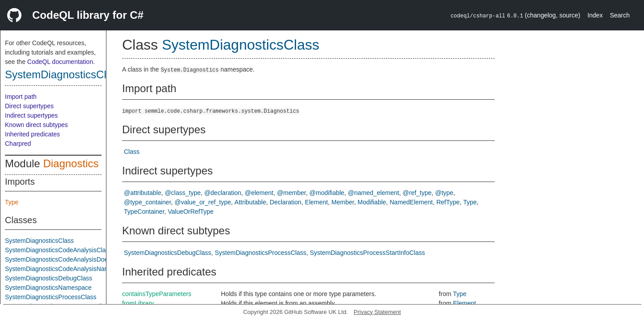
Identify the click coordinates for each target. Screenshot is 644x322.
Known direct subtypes (36, 125)
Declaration (286, 202)
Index (595, 15)
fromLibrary (138, 303)
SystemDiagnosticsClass (64, 74)
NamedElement (411, 202)
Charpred (18, 144)
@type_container (147, 202)
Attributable (250, 202)
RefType (448, 202)
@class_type (182, 193)
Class (132, 152)
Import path (21, 97)
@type (444, 193)
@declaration (223, 193)
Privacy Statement (377, 312)
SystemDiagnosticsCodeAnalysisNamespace (67, 269)
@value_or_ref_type (203, 202)
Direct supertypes (29, 106)
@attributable (142, 193)
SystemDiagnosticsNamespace (48, 288)
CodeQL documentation (60, 62)
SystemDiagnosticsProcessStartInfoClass (368, 253)
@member (291, 193)
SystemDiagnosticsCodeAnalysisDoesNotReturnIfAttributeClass (93, 259)
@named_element (374, 193)
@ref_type (417, 193)
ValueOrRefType (191, 212)
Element (316, 202)
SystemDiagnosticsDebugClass (49, 278)
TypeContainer (144, 212)
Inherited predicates (32, 134)
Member (343, 202)
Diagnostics (71, 163)
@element (259, 193)
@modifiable (327, 193)
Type (12, 202)
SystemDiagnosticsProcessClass (51, 297)
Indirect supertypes (31, 115)
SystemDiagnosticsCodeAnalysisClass (59, 250)
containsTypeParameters (157, 294)
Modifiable (372, 202)
